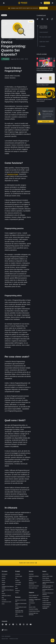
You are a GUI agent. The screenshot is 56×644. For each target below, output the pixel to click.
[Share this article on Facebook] (42, 19)
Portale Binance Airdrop (34, 611)
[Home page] (23, 3)
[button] (52, 3)
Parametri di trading (33, 609)
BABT (17, 589)
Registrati (47, 3)
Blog (3, 598)
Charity (17, 593)
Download (31, 574)
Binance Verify (32, 607)
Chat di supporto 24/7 (34, 595)
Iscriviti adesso (44, 8)
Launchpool (18, 584)
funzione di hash (13, 174)
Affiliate (31, 578)
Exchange (18, 574)
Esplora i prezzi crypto (47, 576)
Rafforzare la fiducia (6, 596)
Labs (16, 614)
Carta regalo (18, 582)
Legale (3, 584)
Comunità (4, 600)
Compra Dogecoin (47, 603)
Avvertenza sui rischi (6, 602)
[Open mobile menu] (52, 3)
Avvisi (3, 604)
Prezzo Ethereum (46, 580)
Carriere (4, 576)
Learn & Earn (45, 574)
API (30, 605)
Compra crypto (19, 576)
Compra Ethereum (47, 605)
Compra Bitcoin (46, 596)
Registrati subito (46, 121)
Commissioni (32, 603)
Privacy (3, 594)
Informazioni (5, 574)
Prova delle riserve (33, 588)
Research (17, 591)
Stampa (3, 582)
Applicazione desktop (34, 576)
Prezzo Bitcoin (46, 578)
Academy (17, 580)
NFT (16, 586)
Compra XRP (45, 601)
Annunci (4, 578)
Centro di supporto (33, 597)
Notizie (3, 580)
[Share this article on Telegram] (47, 19)
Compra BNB (45, 599)
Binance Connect (19, 616)
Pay (16, 578)
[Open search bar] (41, 3)
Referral (31, 580)
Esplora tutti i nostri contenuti (28, 563)
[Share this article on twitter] (37, 19)
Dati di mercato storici (34, 586)
